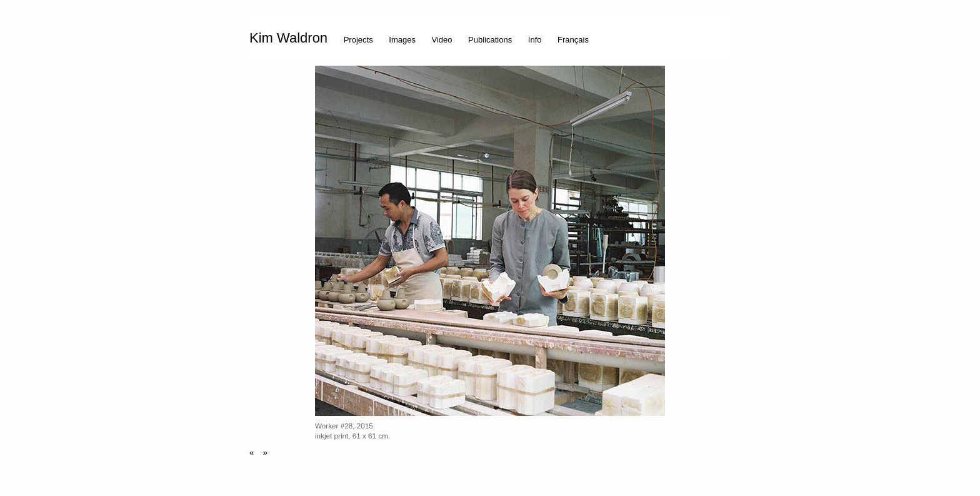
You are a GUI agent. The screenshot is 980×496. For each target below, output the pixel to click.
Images (402, 39)
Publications (490, 39)
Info (535, 39)
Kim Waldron (288, 38)
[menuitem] (292, 36)
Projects (358, 39)
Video (442, 39)
